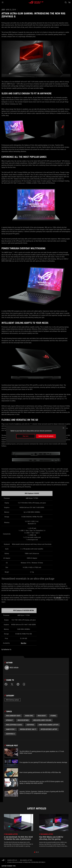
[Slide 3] (38, 852)
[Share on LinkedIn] (18, 684)
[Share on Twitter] (12, 684)
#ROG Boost (42, 716)
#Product (9, 720)
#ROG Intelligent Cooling (42, 720)
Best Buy (24, 643)
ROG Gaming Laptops (13, 700)
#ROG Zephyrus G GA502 (14, 725)
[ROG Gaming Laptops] (26, 860)
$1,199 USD (57, 598)
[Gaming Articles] (12, 860)
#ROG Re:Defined (23, 720)
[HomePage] (3, 860)
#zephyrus (30, 725)
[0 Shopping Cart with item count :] (69, 2)
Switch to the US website (46, 436)
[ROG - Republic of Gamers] (36, 2)
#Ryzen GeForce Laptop (49, 729)
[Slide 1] (35, 852)
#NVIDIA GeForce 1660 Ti (28, 729)
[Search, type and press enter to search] (66, 2)
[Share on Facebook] (6, 684)
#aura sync (29, 716)
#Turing (53, 716)
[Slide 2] (36, 852)
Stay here (26, 436)
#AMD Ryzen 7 (11, 729)
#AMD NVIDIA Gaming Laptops (48, 725)
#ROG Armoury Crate (13, 716)
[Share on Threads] (24, 684)
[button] (3, 2)
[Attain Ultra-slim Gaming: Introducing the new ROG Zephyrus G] (26, 862)
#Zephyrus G (10, 734)
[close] (63, 428)
